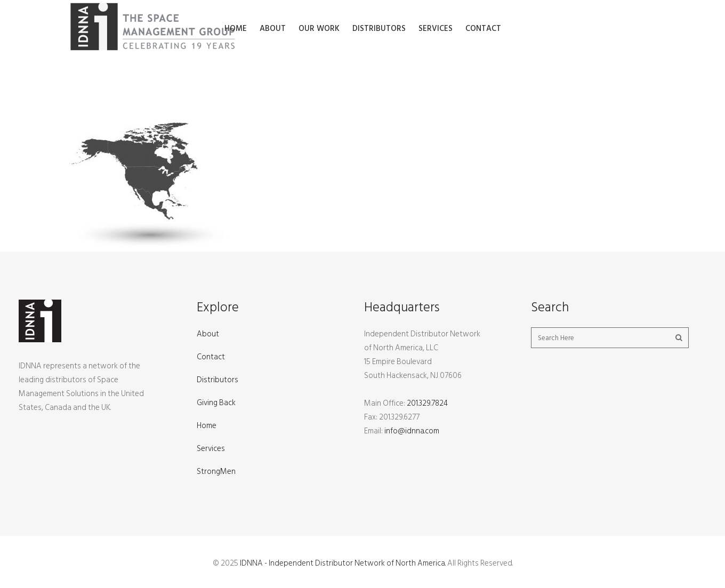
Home (207, 426)
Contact (211, 357)
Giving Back (216, 403)
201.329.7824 (427, 403)
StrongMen (216, 472)
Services (211, 449)
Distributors (217, 380)
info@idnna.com (412, 431)
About (208, 334)
